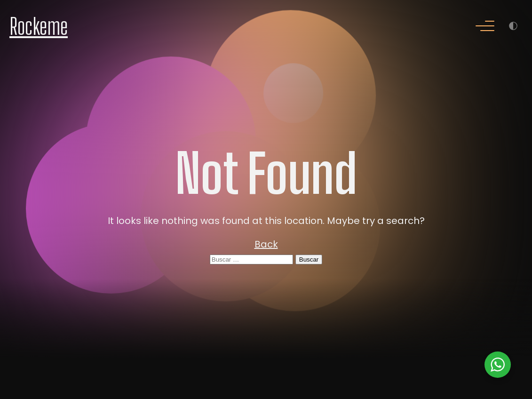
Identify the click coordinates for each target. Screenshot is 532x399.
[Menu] (485, 27)
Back (266, 244)
